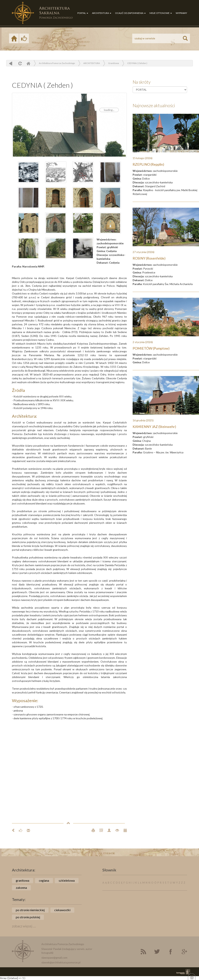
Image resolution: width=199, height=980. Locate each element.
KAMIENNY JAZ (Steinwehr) (154, 427)
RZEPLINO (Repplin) (148, 164)
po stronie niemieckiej (30, 910)
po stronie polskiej (28, 917)
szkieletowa (67, 880)
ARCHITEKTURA (102, 13)
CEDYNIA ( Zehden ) (137, 63)
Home (28, 63)
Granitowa (114, 63)
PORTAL (83, 13)
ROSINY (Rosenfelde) (149, 258)
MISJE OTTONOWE (161, 13)
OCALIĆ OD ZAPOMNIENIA (130, 13)
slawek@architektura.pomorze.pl (61, 962)
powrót (11, 63)
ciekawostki (62, 910)
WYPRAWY (181, 13)
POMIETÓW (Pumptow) (151, 348)
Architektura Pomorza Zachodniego (57, 63)
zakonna (21, 888)
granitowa (23, 880)
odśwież (20, 63)
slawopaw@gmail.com (54, 958)
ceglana (44, 880)
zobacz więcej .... (24, 926)
